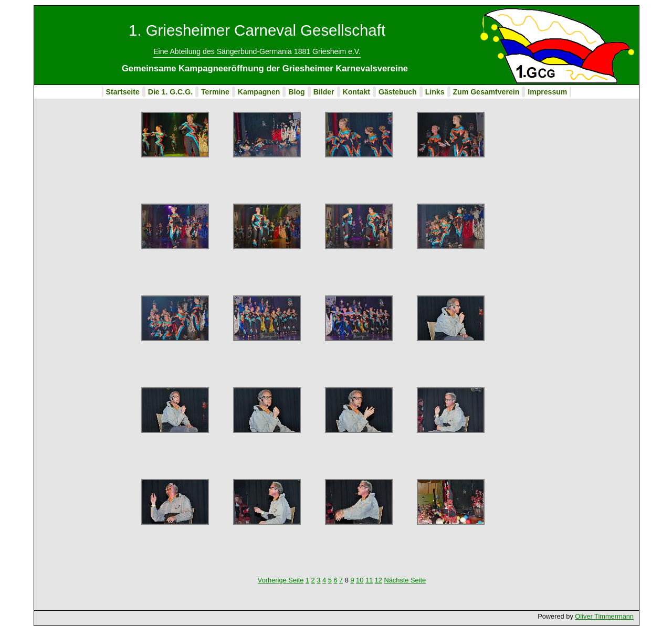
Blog (296, 92)
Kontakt (356, 92)
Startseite (123, 92)
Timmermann (614, 616)
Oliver (585, 616)
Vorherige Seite (281, 580)
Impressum (547, 92)
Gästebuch (398, 92)
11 (369, 580)
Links (435, 92)
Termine (215, 92)
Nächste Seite (405, 580)
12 (379, 580)
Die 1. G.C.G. (170, 92)
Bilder (324, 92)
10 (360, 580)
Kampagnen (259, 92)
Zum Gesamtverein (486, 92)
